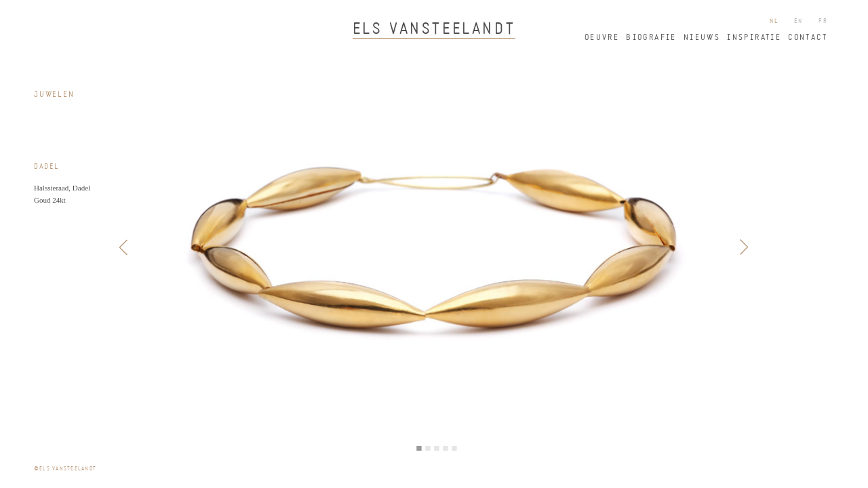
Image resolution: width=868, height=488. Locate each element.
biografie (651, 38)
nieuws (702, 38)
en (799, 21)
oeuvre (602, 38)
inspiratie (754, 38)
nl (774, 21)
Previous (124, 247)
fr (823, 21)
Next (744, 247)
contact (808, 38)
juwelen (54, 95)
